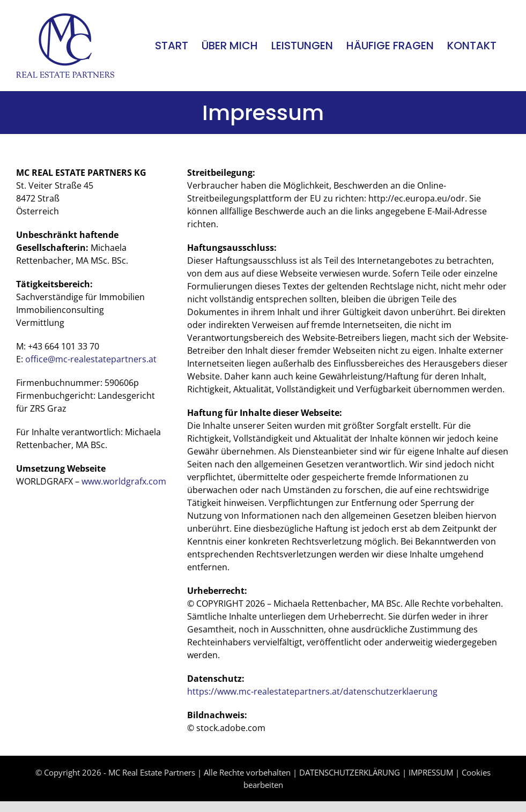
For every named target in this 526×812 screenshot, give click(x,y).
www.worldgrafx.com (124, 481)
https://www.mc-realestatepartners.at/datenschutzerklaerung (312, 691)
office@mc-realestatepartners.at (91, 359)
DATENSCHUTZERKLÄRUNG (350, 772)
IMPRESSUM (431, 772)
